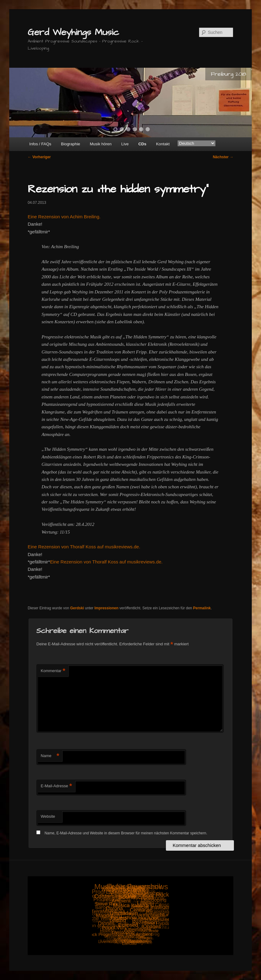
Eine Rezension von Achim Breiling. (64, 217)
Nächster (223, 157)
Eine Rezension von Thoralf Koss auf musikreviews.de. (84, 547)
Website (48, 816)
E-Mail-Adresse (56, 786)
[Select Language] (197, 143)
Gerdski (77, 608)
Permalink (202, 608)
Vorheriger (39, 157)
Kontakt (163, 144)
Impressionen (106, 608)
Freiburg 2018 (229, 74)
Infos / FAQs (40, 144)
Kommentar (53, 671)
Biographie (70, 144)
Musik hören (101, 144)
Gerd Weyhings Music (73, 32)
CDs (142, 144)
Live (125, 144)
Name (50, 756)
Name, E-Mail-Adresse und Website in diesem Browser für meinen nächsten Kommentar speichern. (126, 833)
